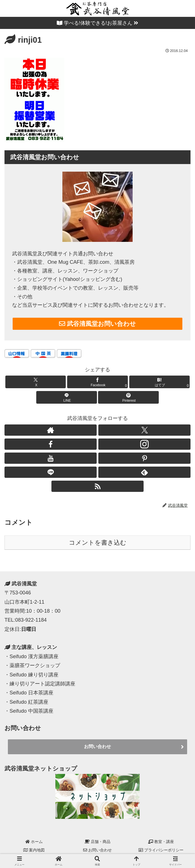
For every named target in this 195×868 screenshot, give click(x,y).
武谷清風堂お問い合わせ (97, 324)
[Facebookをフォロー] (51, 444)
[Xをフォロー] (144, 430)
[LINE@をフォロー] (51, 472)
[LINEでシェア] (66, 397)
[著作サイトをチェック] (51, 430)
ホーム (34, 842)
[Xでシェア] (36, 382)
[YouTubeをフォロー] (51, 458)
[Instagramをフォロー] (144, 444)
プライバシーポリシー (161, 850)
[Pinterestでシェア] (128, 397)
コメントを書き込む (98, 543)
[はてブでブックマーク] (159, 382)
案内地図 (34, 850)
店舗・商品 (97, 842)
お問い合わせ (97, 747)
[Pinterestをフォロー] (144, 458)
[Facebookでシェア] (97, 382)
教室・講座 (161, 842)
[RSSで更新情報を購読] (97, 486)
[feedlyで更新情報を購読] (144, 472)
